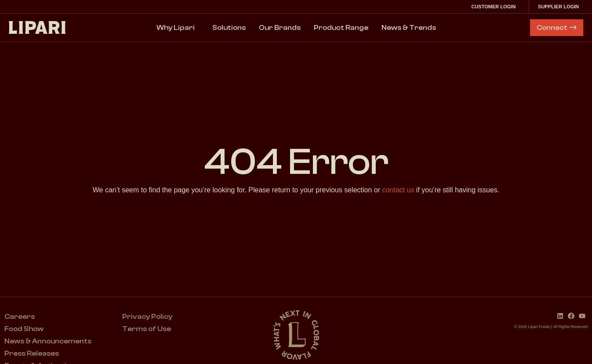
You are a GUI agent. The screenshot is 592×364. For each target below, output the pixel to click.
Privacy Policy (147, 317)
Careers (20, 317)
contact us (398, 190)
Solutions (229, 28)
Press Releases (32, 353)
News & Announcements (48, 341)
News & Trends (409, 28)
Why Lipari (178, 28)
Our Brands (280, 28)
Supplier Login (561, 7)
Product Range (341, 28)
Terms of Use (147, 329)
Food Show (24, 329)
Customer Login (496, 7)
